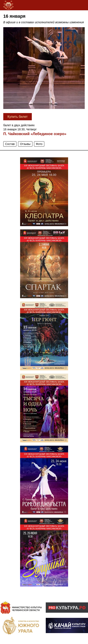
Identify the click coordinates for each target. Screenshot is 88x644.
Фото (39, 144)
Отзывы (25, 144)
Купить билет (17, 117)
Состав (10, 144)
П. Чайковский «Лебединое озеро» (35, 134)
